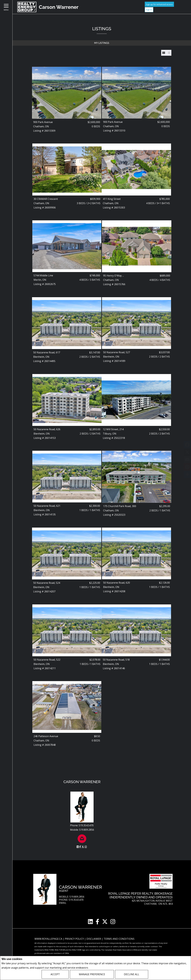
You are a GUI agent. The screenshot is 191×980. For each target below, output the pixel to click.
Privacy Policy (97, 968)
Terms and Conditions (119, 939)
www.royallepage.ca (48, 939)
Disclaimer (94, 939)
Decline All (132, 974)
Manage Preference (92, 974)
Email (63, 903)
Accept (55, 974)
